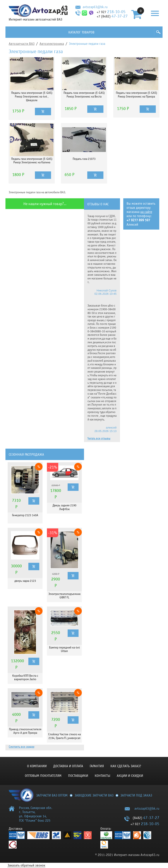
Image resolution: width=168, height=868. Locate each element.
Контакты (102, 776)
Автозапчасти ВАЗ (22, 44)
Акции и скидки (130, 776)
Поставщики (78, 776)
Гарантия (97, 766)
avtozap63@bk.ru (95, 7)
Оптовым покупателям (43, 776)
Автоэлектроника (52, 44)
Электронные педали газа (87, 44)
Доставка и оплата (68, 766)
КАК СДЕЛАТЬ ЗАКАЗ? (126, 766)
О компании (37, 766)
